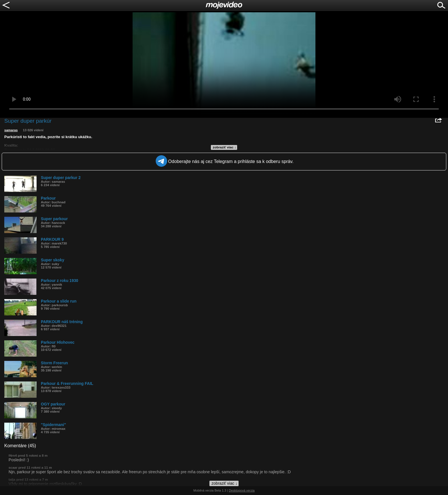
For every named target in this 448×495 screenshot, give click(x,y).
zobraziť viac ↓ (225, 147)
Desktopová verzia (242, 490)
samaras (11, 130)
